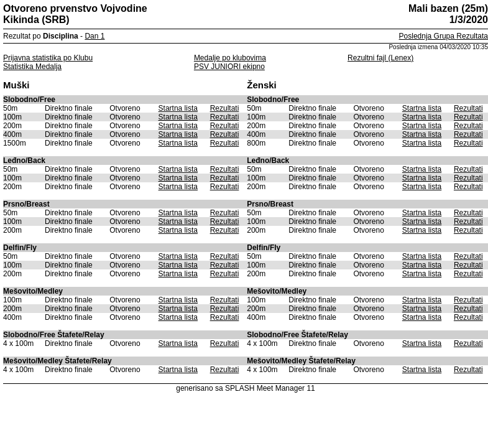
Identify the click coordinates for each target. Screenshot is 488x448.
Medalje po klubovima (230, 58)
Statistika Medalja (32, 67)
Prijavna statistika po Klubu (48, 58)
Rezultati (225, 108)
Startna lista (178, 108)
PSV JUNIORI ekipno (229, 67)
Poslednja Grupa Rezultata (444, 36)
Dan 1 (94, 36)
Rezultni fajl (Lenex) (380, 58)
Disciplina (61, 36)
